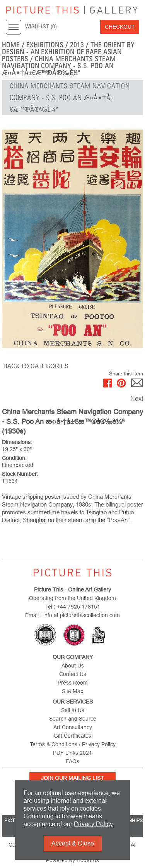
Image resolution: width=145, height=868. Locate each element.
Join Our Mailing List (72, 778)
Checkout (120, 27)
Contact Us (73, 674)
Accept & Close (73, 843)
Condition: (14, 458)
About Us (73, 666)
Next (137, 399)
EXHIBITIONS (45, 45)
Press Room (73, 683)
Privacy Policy (93, 824)
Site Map (73, 691)
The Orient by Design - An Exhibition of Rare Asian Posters (68, 52)
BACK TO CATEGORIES (36, 366)
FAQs (72, 761)
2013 (77, 45)
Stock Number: (20, 474)
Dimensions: (17, 442)
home (11, 45)
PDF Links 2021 (72, 753)
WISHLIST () (41, 27)
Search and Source (73, 719)
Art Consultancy (73, 727)
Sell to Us (73, 710)
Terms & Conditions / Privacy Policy (73, 744)
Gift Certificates (72, 736)
